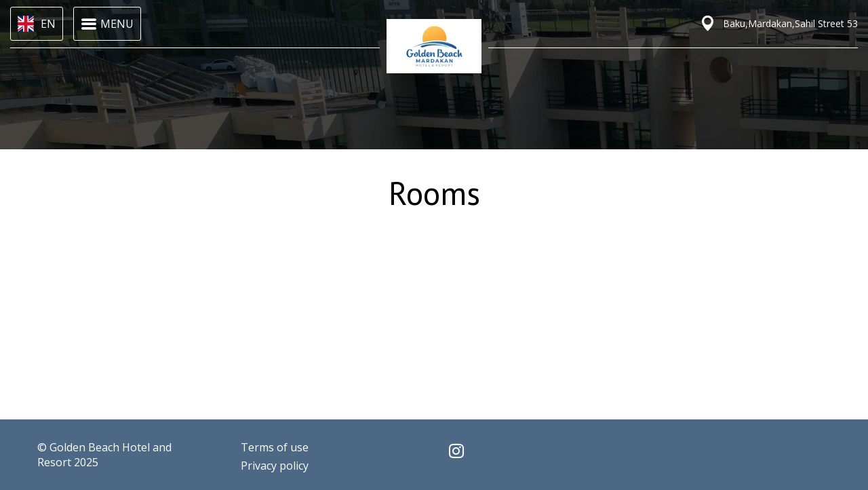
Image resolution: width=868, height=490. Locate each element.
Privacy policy (275, 466)
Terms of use (275, 447)
